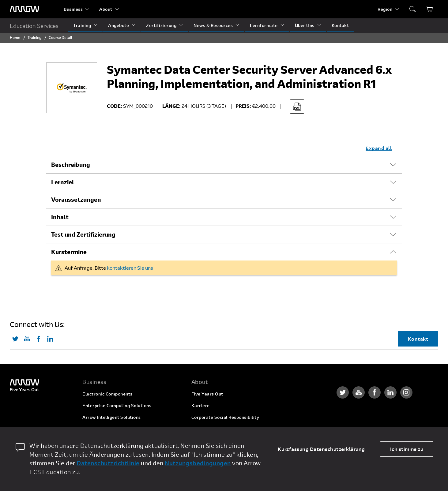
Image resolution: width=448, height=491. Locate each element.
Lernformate (264, 25)
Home (15, 37)
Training (82, 25)
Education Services (34, 26)
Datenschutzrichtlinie (108, 463)
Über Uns (305, 25)
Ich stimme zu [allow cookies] (407, 449)
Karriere (201, 405)
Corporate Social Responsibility (225, 417)
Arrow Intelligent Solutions (112, 417)
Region (385, 9)
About (106, 9)
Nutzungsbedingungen (198, 463)
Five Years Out (207, 394)
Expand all (379, 148)
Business (73, 9)
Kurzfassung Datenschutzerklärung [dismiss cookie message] (321, 449)
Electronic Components (107, 394)
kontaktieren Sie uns (130, 268)
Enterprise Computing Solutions (117, 405)
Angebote (119, 25)
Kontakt (340, 25)
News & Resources (213, 25)
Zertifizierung (161, 25)
